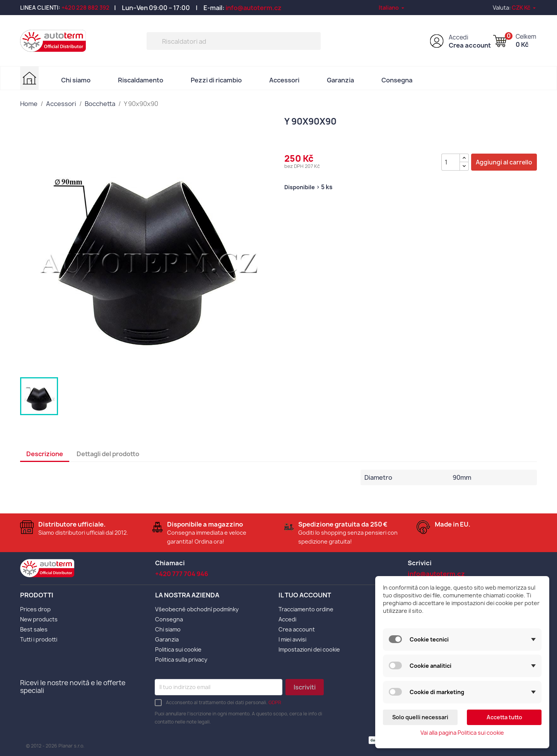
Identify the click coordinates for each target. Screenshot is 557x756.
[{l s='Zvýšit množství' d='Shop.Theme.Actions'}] (464, 158)
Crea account (470, 45)
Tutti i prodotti (39, 639)
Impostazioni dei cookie (309, 649)
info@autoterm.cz (254, 8)
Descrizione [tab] (45, 454)
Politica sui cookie (178, 649)
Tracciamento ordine (306, 609)
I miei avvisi (292, 639)
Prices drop (35, 609)
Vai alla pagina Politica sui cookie (462, 733)
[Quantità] (451, 162)
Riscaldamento (141, 80)
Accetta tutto (504, 717)
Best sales (34, 629)
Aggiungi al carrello (504, 162)
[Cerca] (234, 41)
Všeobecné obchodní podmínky (197, 609)
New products (39, 619)
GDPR (275, 702)
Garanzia (340, 80)
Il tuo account (305, 595)
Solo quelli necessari (420, 717)
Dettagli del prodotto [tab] (108, 454)
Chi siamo (76, 80)
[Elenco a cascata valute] (524, 8)
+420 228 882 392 (85, 8)
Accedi (459, 37)
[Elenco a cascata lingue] (392, 8)
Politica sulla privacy (181, 659)
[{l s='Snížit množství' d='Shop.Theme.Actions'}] (464, 166)
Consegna (397, 80)
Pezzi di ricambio (216, 80)
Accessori (284, 80)
